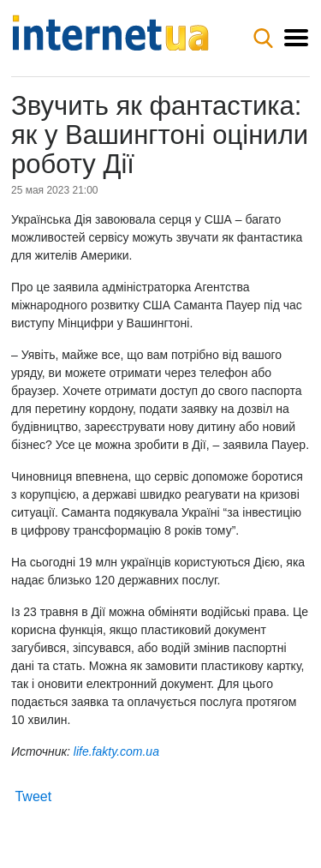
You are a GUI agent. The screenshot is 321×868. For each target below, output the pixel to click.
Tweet (33, 796)
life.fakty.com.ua (116, 751)
